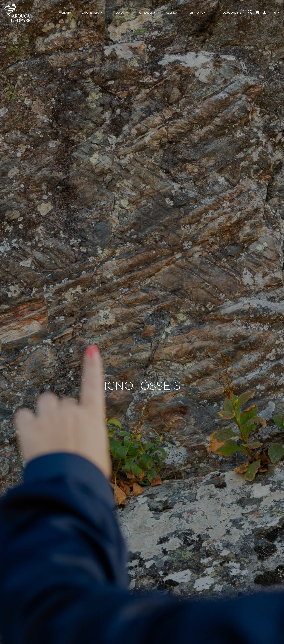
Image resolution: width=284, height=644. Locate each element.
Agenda (171, 13)
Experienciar (91, 13)
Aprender (146, 13)
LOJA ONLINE (232, 13)
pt (275, 13)
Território (196, 13)
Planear (120, 13)
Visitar (64, 13)
